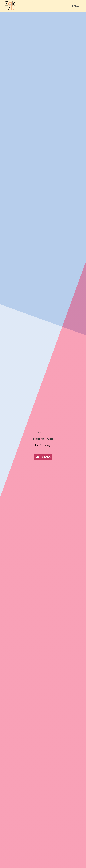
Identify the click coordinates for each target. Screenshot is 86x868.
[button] (75, 6)
